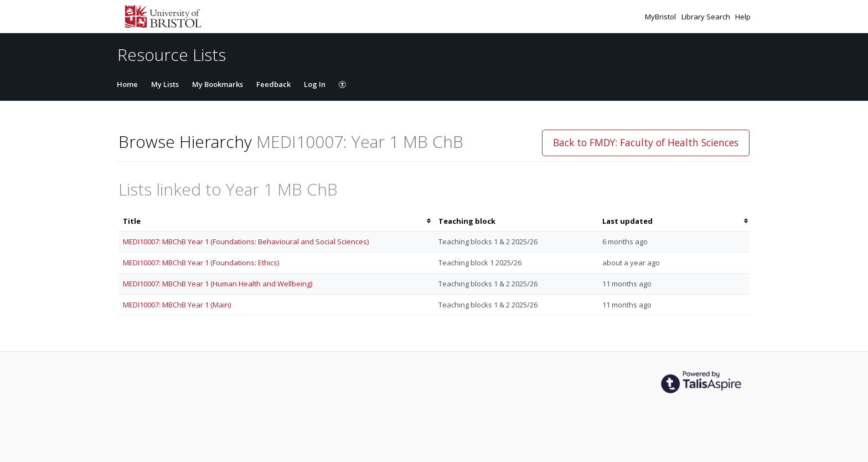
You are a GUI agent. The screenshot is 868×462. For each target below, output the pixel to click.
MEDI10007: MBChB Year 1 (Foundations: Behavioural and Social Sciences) (246, 242)
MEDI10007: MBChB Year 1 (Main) (177, 305)
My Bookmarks (218, 84)
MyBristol (661, 17)
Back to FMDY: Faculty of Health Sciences (646, 142)
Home (127, 84)
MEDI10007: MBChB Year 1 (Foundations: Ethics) (201, 263)
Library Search (707, 17)
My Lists (165, 84)
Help (743, 17)
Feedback (273, 84)
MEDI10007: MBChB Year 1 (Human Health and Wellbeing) (218, 284)
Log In (315, 84)
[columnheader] (276, 221)
